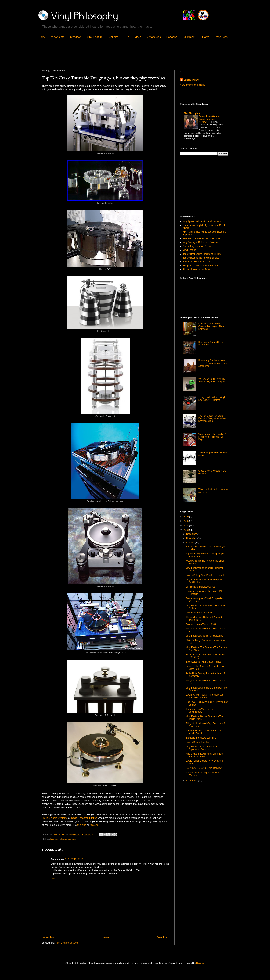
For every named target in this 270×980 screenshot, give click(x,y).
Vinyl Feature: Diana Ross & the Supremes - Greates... (202, 748)
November (192, 538)
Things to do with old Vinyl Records (201, 266)
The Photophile (192, 113)
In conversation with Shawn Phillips (203, 662)
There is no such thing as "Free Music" (202, 238)
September (192, 781)
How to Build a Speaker (198, 742)
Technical (113, 37)
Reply (54, 878)
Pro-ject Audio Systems (55, 818)
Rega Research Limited (84, 818)
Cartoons (172, 37)
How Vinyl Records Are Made (198, 262)
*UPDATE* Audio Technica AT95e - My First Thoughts (212, 380)
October (191, 543)
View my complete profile (193, 85)
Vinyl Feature (95, 37)
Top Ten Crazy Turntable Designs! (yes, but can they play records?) (212, 418)
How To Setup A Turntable (199, 613)
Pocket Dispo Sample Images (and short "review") (209, 119)
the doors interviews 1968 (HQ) (201, 738)
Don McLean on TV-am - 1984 (201, 624)
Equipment (189, 37)
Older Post (162, 937)
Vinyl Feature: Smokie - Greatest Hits (204, 636)
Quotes (205, 37)
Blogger (200, 963)
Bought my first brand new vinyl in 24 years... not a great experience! (213, 363)
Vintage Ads (154, 37)
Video (138, 37)
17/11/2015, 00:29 (74, 859)
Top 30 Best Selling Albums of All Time (202, 254)
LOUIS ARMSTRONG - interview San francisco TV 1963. (205, 696)
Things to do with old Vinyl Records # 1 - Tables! (212, 399)
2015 (186, 521)
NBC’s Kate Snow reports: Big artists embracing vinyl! (204, 755)
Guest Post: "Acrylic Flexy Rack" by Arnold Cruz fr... (204, 732)
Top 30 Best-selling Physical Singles (201, 258)
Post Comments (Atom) (67, 943)
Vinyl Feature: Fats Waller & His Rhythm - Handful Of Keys (212, 437)
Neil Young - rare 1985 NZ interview (204, 768)
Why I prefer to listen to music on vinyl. (202, 221)
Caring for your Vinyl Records (198, 246)
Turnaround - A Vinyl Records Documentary (200, 710)
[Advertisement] (111, 55)
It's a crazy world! (69, 839)
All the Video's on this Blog (196, 269)
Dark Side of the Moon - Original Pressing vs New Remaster (211, 326)
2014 (186, 526)
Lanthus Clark (191, 80)
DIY (127, 37)
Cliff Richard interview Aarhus (201, 587)
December (192, 534)
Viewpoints (58, 37)
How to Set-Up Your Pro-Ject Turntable (205, 575)
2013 (186, 530)
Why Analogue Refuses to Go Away (201, 242)
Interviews (76, 37)
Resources (221, 37)
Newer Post (49, 937)
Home (42, 37)
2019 (186, 517)
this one (82, 825)
